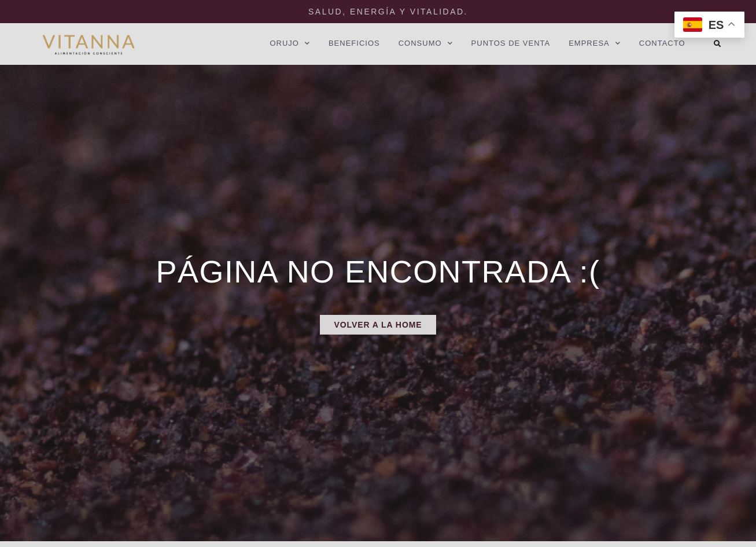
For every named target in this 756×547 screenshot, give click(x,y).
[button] (717, 44)
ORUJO (290, 43)
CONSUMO (426, 43)
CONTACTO (662, 43)
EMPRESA (595, 43)
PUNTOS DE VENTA (511, 43)
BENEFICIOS (354, 43)
